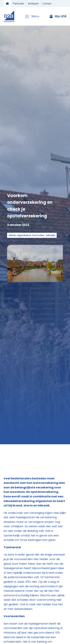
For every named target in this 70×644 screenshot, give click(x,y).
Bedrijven (33, 3)
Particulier (18, 3)
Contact (47, 3)
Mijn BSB (61, 16)
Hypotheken (24, 235)
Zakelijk (50, 235)
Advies (13, 235)
